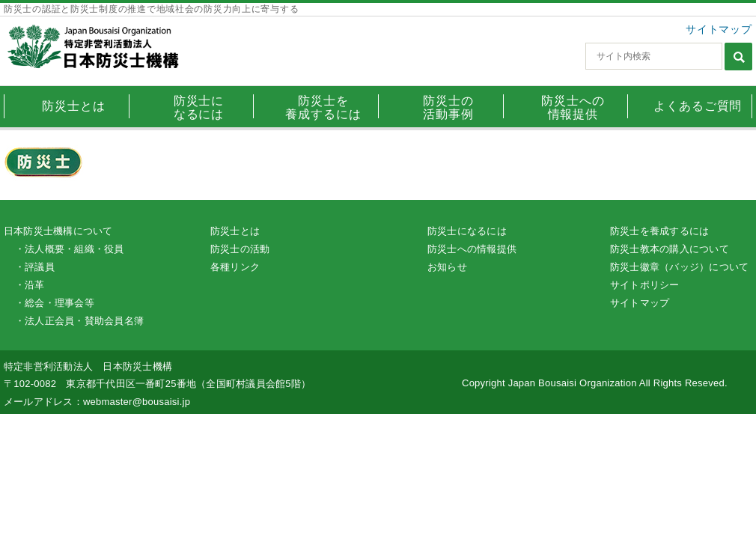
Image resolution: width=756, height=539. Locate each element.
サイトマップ (719, 29)
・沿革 (30, 285)
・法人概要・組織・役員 (70, 249)
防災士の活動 (240, 249)
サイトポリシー (645, 285)
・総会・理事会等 (55, 303)
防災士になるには (467, 231)
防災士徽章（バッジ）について (679, 267)
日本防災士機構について (58, 231)
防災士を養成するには (659, 231)
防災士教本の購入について (670, 249)
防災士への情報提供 (472, 249)
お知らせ (447, 267)
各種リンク (235, 267)
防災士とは (235, 231)
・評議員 (35, 267)
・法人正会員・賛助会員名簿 (79, 321)
